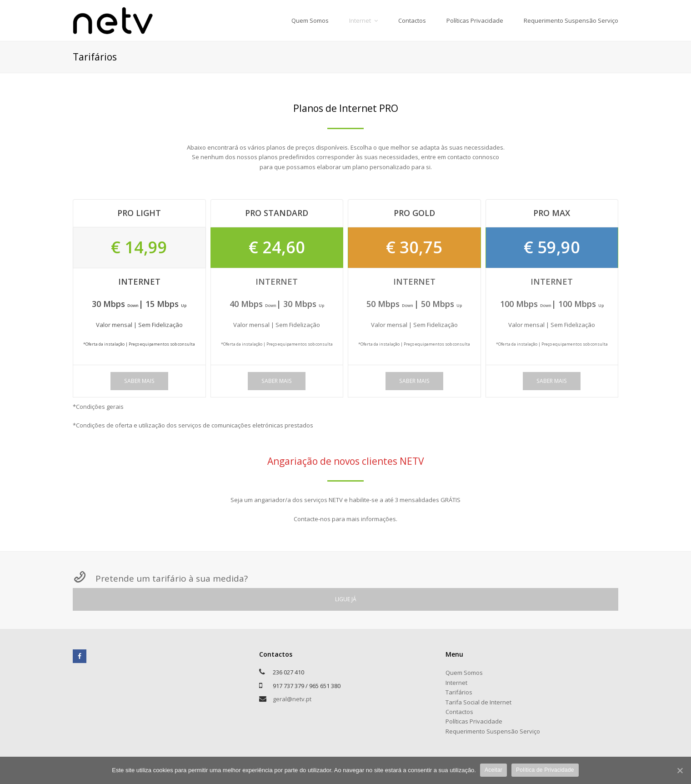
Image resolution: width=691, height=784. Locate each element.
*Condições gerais (98, 407)
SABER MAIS (139, 381)
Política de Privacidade (546, 770)
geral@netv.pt (292, 699)
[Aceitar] (680, 770)
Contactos (459, 712)
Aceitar (494, 770)
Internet (456, 683)
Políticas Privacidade (474, 721)
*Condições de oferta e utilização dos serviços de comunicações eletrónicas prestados (193, 425)
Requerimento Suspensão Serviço (493, 731)
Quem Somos (464, 673)
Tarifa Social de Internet (478, 702)
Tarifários (459, 692)
